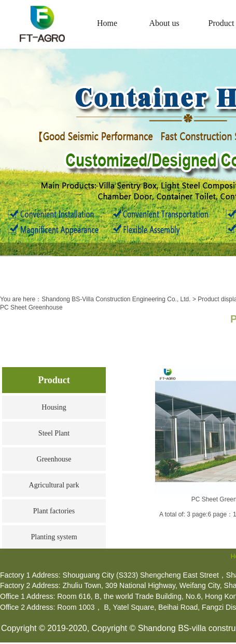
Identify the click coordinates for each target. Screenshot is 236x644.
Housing (54, 407)
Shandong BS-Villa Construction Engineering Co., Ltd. (116, 299)
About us (164, 23)
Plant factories (54, 511)
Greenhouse (54, 459)
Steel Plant (54, 433)
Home (107, 23)
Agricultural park (54, 485)
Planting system (54, 537)
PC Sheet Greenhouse (31, 307)
